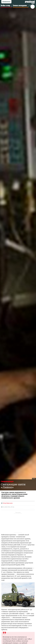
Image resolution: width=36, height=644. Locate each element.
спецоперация (7, 481)
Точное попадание (20, 6)
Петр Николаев (8, 503)
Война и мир (5, 6)
